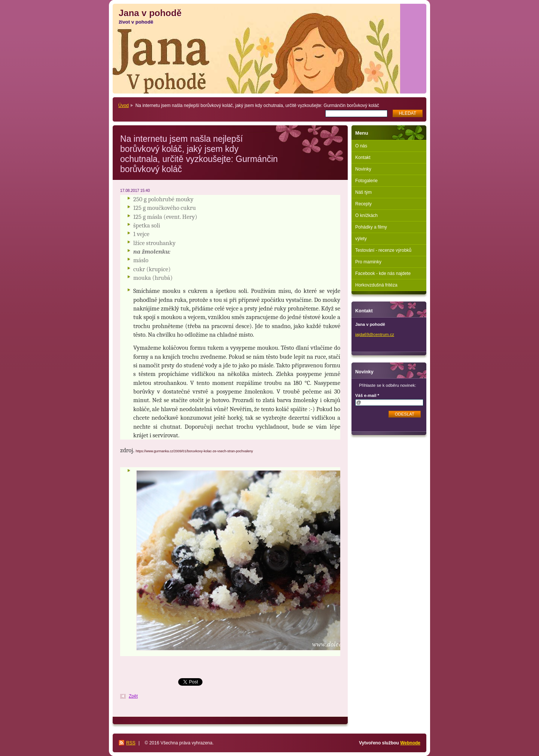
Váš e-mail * (367, 395)
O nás (361, 146)
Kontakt (363, 157)
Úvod (124, 105)
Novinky (363, 169)
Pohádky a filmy (371, 227)
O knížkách (366, 215)
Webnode (410, 743)
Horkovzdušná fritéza (376, 285)
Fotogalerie (366, 181)
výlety (361, 239)
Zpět (133, 696)
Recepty (363, 204)
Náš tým (363, 192)
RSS (131, 743)
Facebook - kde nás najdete (383, 273)
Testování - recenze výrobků (383, 250)
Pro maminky (368, 262)
